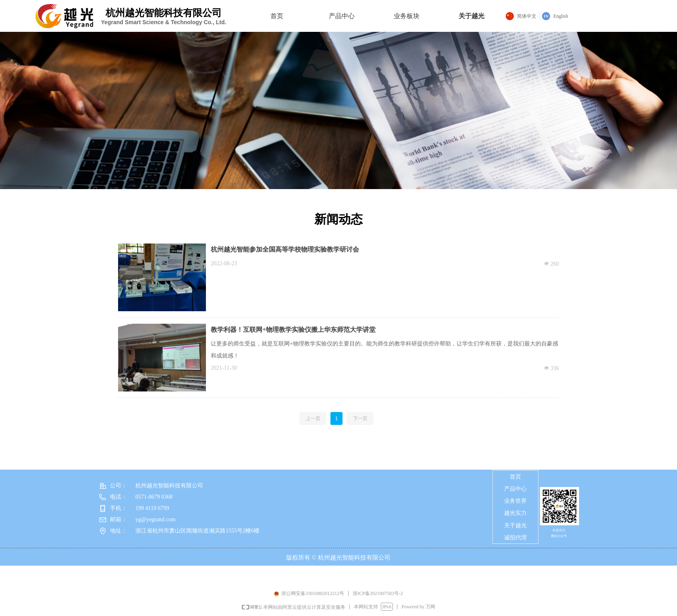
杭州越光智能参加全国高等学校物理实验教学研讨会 (285, 249)
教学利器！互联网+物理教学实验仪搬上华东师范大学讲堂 (293, 330)
